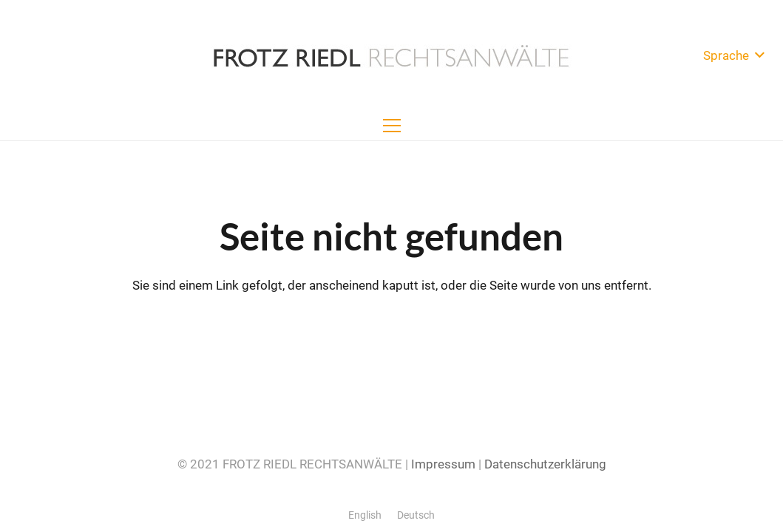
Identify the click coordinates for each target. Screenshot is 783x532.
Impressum (443, 464)
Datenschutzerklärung (545, 464)
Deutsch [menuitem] (416, 515)
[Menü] (391, 126)
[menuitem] (365, 515)
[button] (733, 55)
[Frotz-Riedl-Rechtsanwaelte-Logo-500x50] (391, 55)
